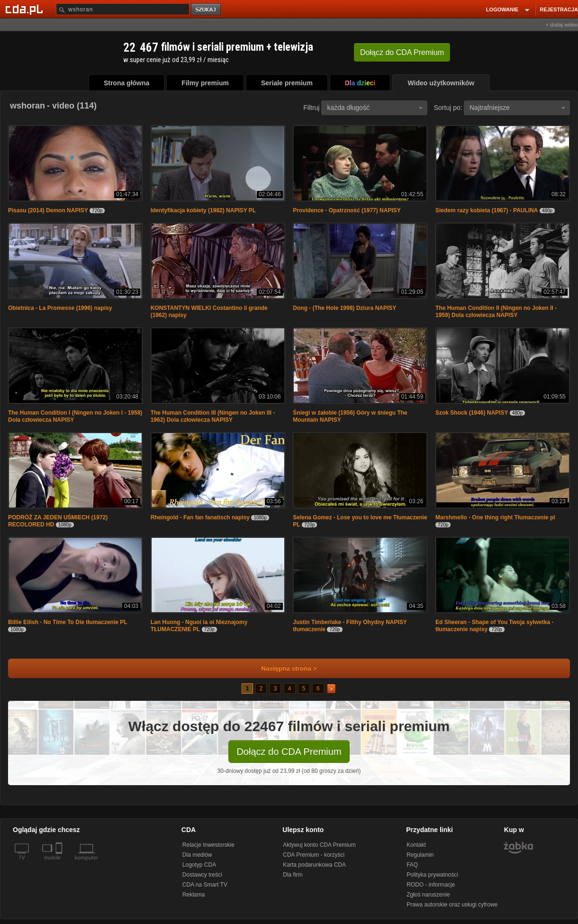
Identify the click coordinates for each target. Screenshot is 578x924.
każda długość (375, 108)
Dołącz (402, 52)
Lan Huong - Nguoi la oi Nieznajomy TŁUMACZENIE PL (199, 626)
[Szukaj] (123, 9)
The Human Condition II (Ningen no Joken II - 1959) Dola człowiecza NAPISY (496, 312)
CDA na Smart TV (205, 885)
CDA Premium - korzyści (314, 855)
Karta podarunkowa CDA (314, 865)
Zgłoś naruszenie (428, 895)
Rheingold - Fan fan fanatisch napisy (200, 517)
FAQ (412, 865)
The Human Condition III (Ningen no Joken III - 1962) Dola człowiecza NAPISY (213, 416)
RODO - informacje (431, 885)
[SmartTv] (60, 863)
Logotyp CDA (199, 865)
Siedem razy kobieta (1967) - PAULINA (487, 210)
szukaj (207, 10)
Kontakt (416, 845)
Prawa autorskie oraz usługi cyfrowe (452, 905)
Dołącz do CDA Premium (289, 752)
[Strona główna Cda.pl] (26, 9)
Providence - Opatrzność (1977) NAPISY (347, 210)
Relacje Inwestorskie (208, 845)
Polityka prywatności (432, 875)
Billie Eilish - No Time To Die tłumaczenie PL (68, 622)
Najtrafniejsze (517, 108)
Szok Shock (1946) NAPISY (472, 413)
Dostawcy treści (202, 875)
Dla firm (293, 875)
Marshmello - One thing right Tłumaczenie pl (495, 517)
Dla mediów (197, 855)
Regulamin (420, 855)
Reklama (194, 895)
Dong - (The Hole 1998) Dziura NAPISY (344, 308)
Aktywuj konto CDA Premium (319, 845)
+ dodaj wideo (562, 25)
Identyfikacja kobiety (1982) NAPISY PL (203, 210)
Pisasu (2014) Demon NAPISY (48, 210)
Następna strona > (283, 668)
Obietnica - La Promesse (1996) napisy (60, 308)
